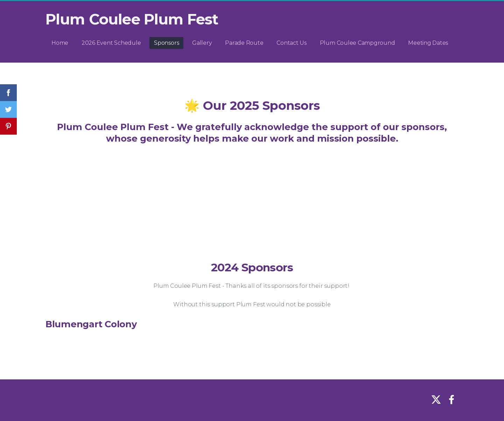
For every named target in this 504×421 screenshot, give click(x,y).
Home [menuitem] (60, 43)
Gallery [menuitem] (202, 43)
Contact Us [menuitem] (292, 43)
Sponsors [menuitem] (166, 43)
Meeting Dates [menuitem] (428, 43)
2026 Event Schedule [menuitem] (111, 43)
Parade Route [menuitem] (244, 43)
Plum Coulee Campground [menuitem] (358, 43)
